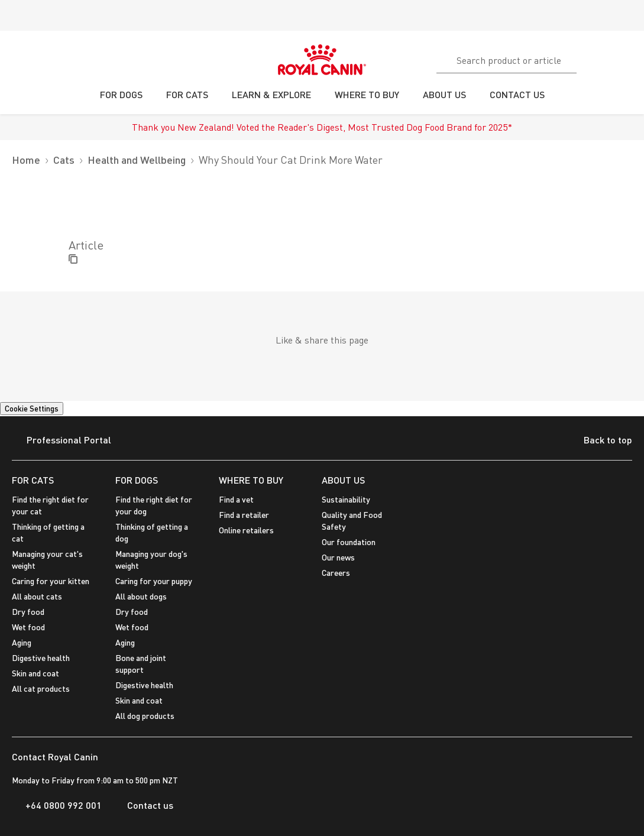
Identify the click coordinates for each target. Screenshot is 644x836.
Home (26, 160)
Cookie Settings (32, 409)
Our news (338, 557)
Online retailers (246, 530)
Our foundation (349, 542)
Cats (64, 160)
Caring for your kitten (51, 581)
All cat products (41, 688)
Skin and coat (35, 673)
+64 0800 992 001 (57, 805)
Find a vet (236, 499)
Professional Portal (62, 441)
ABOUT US (343, 480)
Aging (22, 642)
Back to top (599, 441)
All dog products (145, 716)
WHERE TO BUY (251, 480)
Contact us (143, 805)
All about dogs (141, 596)
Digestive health (41, 658)
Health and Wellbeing (137, 160)
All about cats (37, 596)
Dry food (28, 612)
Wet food (28, 627)
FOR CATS (33, 480)
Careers (336, 573)
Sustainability (346, 499)
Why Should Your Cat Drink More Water (291, 160)
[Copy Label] (73, 260)
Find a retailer (244, 515)
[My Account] (630, 59)
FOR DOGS (137, 480)
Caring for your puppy (154, 581)
